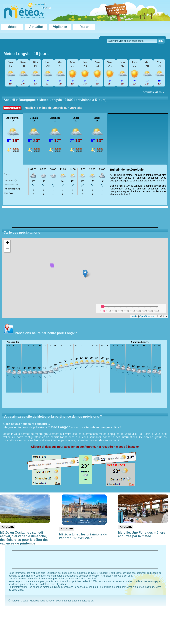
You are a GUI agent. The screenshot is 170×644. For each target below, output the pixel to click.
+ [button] (7, 243)
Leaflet (134, 316)
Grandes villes (154, 93)
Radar (84, 27)
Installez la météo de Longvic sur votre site (53, 108)
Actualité (36, 27)
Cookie (25, 601)
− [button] (7, 249)
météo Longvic (59, 427)
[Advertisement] (131, 134)
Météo (12, 27)
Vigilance (60, 27)
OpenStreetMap (147, 316)
